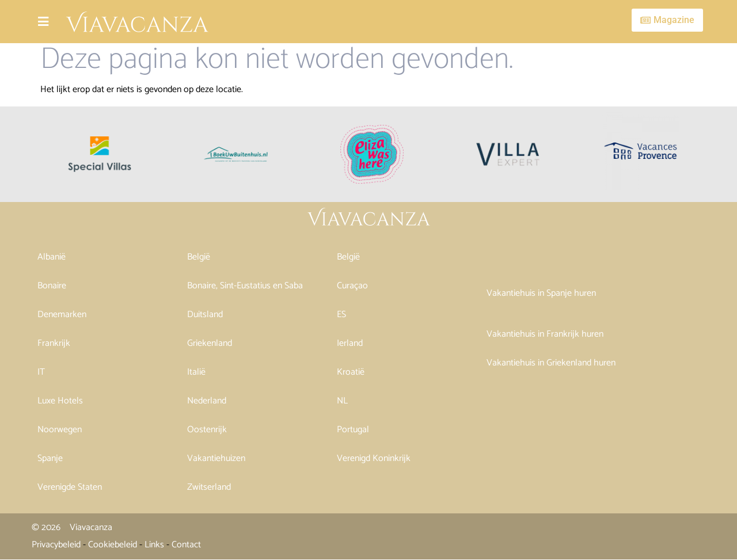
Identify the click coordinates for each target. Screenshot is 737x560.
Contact (186, 545)
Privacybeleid (56, 545)
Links (154, 545)
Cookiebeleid (113, 545)
